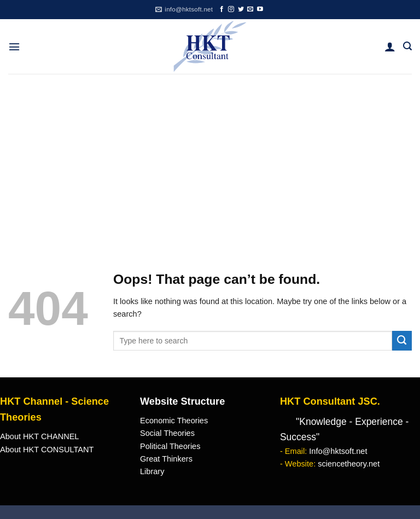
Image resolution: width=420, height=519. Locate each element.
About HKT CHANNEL (39, 436)
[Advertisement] (210, 156)
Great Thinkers (166, 459)
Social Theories (167, 433)
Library (152, 471)
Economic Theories (174, 421)
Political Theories (170, 446)
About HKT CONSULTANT (47, 450)
